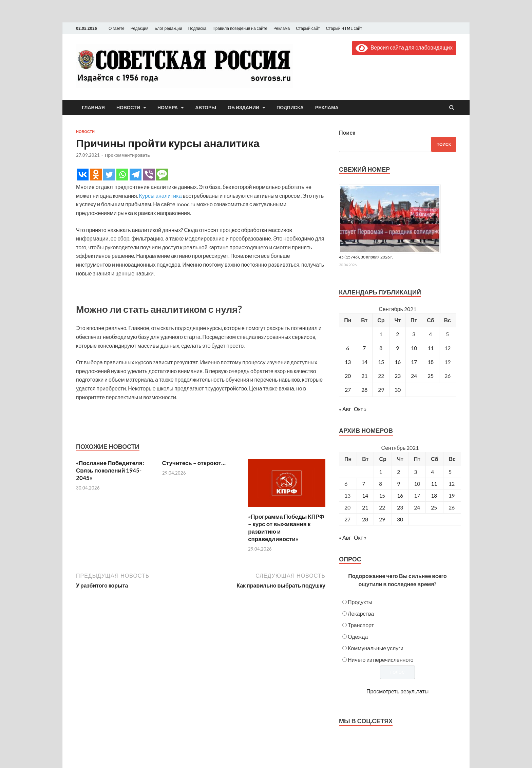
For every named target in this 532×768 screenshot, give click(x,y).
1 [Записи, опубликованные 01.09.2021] (381, 334)
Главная (93, 108)
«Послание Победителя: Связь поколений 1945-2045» (110, 470)
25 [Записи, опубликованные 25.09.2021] (431, 376)
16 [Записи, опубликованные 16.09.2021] (398, 362)
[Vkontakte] (83, 175)
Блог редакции (168, 28)
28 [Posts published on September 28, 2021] (365, 519)
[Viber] (149, 175)
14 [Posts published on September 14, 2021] (365, 495)
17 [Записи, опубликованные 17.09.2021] (414, 362)
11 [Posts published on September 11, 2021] (434, 484)
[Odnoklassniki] (96, 175)
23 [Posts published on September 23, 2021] (400, 507)
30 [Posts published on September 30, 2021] (400, 519)
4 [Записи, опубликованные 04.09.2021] (430, 334)
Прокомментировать (127, 155)
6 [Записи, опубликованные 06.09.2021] (348, 348)
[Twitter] (109, 175)
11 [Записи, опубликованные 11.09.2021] (431, 348)
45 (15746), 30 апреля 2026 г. (366, 257)
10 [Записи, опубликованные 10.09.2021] (414, 348)
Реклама (282, 28)
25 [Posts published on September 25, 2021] (434, 507)
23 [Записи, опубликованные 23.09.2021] (398, 376)
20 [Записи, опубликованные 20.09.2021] (348, 376)
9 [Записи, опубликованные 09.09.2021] (397, 348)
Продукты (360, 602)
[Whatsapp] (122, 175)
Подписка (197, 28)
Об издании (243, 108)
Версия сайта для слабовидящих (404, 47)
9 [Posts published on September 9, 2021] (398, 484)
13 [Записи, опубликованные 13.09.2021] (348, 362)
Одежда (358, 637)
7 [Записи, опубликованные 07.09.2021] (364, 348)
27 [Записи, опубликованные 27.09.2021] (348, 390)
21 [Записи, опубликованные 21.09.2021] (364, 376)
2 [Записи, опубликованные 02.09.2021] (397, 334)
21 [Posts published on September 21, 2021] (365, 507)
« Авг (345, 409)
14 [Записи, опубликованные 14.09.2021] (364, 362)
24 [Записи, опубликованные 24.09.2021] (414, 376)
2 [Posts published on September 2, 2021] (398, 472)
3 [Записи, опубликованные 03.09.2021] (414, 334)
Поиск (347, 132)
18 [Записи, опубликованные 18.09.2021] (431, 362)
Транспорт (361, 625)
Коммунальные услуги (376, 648)
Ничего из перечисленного (381, 660)
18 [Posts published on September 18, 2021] (434, 495)
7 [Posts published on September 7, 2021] (364, 484)
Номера (168, 108)
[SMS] (162, 175)
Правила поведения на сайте (240, 28)
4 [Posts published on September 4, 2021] (432, 472)
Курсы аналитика (160, 196)
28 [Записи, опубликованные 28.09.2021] (364, 390)
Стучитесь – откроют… (194, 463)
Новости (128, 108)
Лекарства (361, 613)
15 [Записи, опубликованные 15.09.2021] (381, 362)
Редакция (140, 28)
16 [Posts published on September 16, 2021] (400, 495)
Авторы (206, 108)
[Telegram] (136, 175)
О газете (117, 28)
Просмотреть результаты (397, 691)
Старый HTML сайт (344, 28)
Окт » (360, 409)
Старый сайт (308, 28)
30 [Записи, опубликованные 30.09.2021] (398, 390)
